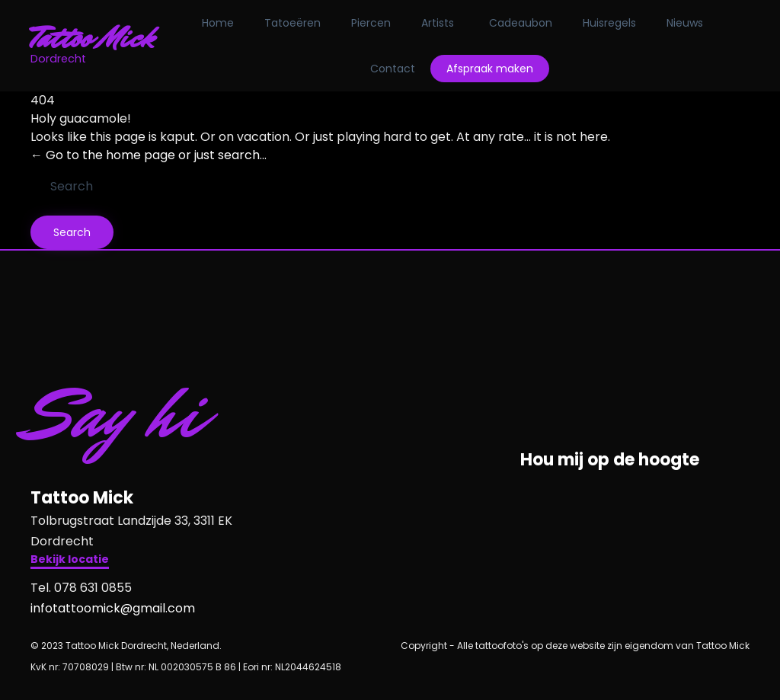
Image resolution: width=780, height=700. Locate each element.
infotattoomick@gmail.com (113, 608)
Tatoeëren (292, 23)
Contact (393, 69)
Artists (438, 23)
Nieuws (685, 23)
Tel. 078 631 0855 (81, 588)
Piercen (371, 23)
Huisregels (609, 23)
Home (218, 23)
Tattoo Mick (93, 38)
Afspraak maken (490, 69)
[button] (70, 561)
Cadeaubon (521, 23)
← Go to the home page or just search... (149, 155)
